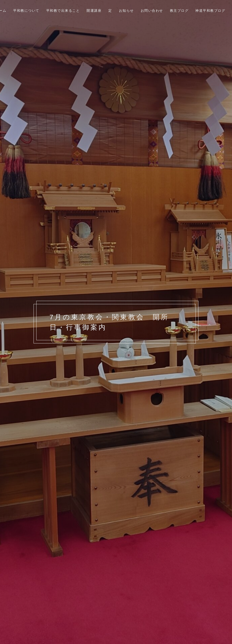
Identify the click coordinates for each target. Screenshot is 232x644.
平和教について (26, 11)
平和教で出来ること (63, 11)
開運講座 (94, 11)
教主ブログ (179, 11)
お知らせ (126, 11)
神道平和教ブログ (210, 11)
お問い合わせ (152, 11)
